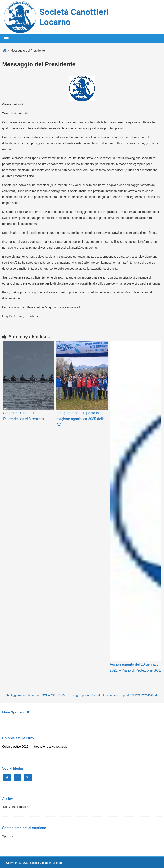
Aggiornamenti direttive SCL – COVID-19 (36, 695)
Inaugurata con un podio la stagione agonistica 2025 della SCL (81, 419)
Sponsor (8, 836)
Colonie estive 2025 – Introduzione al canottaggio (35, 747)
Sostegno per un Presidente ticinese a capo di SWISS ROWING (113, 695)
